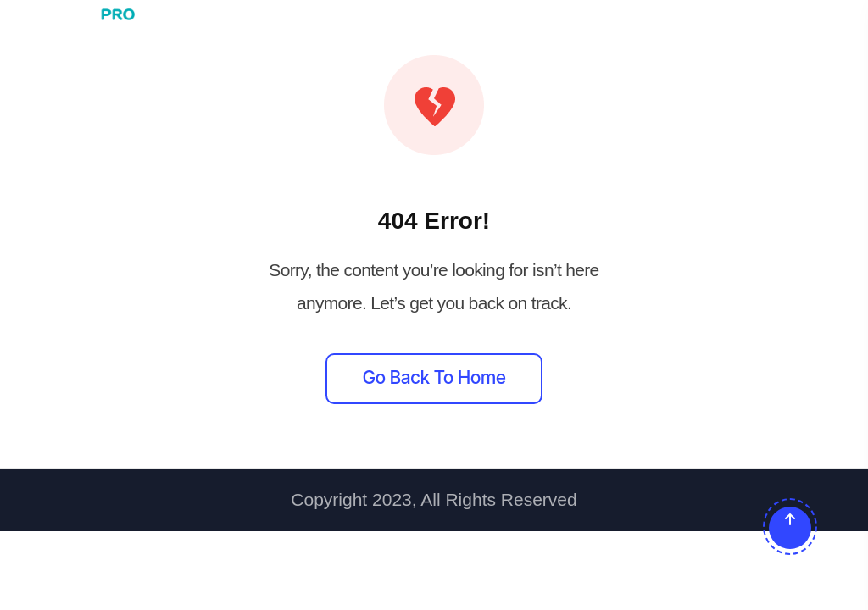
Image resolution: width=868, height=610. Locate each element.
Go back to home (434, 377)
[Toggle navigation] (823, 15)
